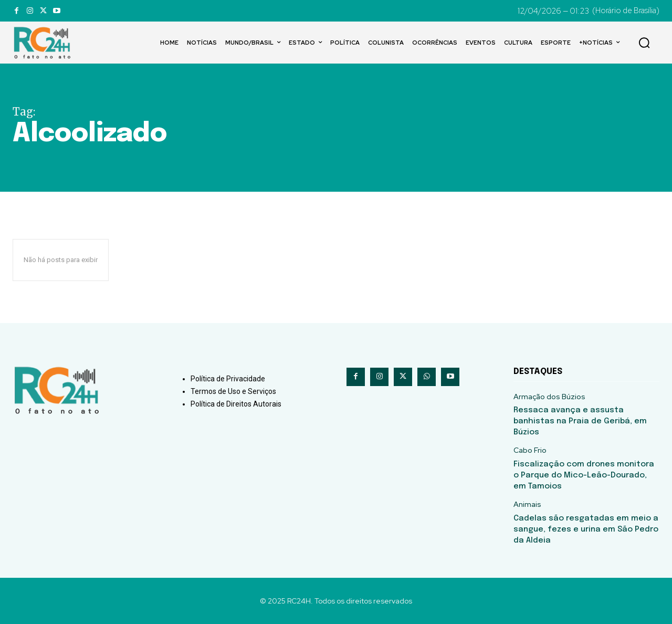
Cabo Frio (530, 450)
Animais (527, 505)
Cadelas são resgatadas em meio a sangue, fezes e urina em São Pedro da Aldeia (586, 529)
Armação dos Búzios (549, 397)
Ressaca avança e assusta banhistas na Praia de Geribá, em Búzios (580, 421)
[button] (644, 43)
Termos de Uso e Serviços (233, 391)
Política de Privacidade (228, 379)
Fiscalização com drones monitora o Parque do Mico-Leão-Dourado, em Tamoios (584, 475)
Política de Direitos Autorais (236, 404)
